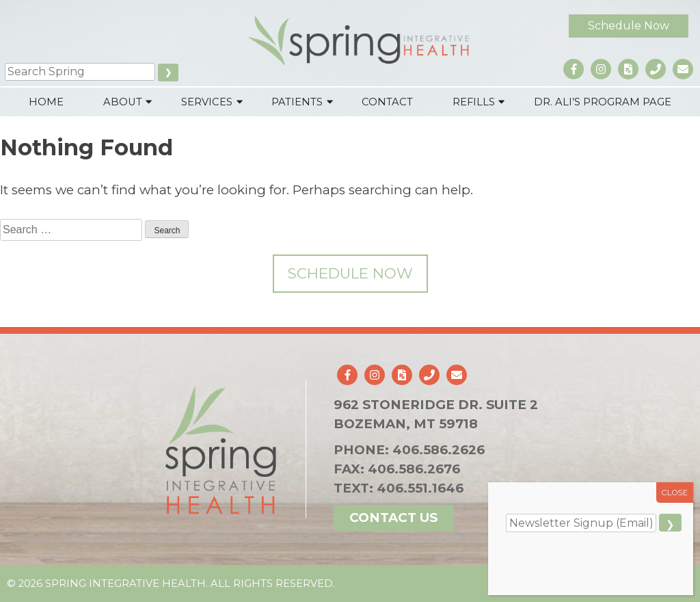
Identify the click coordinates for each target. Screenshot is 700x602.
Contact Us (393, 518)
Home (46, 102)
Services (207, 102)
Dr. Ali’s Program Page (603, 102)
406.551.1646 (420, 488)
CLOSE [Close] (675, 493)
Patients (297, 102)
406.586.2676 (414, 469)
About (123, 102)
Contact (387, 102)
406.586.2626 (439, 450)
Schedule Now (629, 26)
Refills (474, 102)
